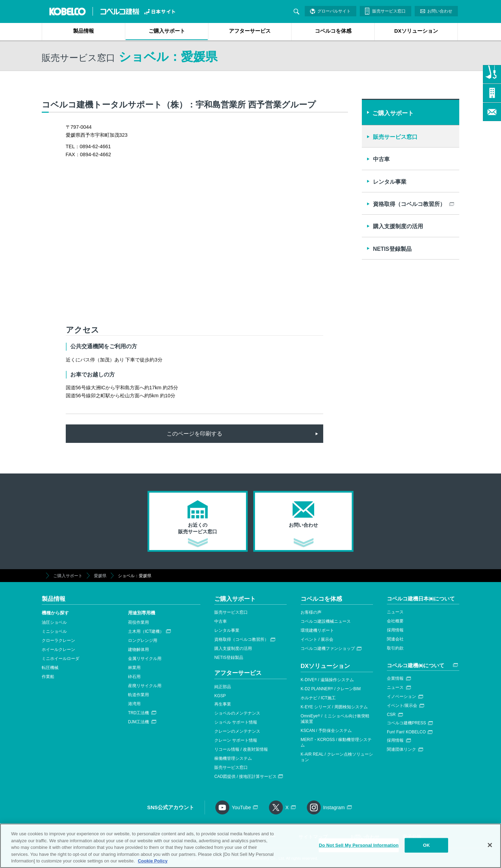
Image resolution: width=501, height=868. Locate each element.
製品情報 (83, 31)
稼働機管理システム (233, 758)
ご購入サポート (167, 31)
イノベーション (401, 696)
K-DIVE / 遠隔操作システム (327, 680)
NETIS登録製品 (392, 249)
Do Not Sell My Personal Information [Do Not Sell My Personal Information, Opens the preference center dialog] (359, 845)
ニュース (395, 612)
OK (427, 845)
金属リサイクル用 (145, 659)
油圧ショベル (54, 622)
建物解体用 (138, 650)
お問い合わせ (440, 11)
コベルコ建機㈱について (416, 665)
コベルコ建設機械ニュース (326, 621)
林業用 (134, 668)
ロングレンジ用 (143, 640)
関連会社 (395, 639)
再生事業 (223, 704)
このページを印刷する (194, 434)
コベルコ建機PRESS (406, 723)
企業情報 (395, 678)
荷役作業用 (138, 622)
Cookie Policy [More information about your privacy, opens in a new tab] (153, 861)
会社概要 (395, 621)
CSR (391, 715)
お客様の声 (311, 612)
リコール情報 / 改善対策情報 (241, 749)
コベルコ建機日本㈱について (421, 599)
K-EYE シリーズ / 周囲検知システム (334, 707)
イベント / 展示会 (317, 639)
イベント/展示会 (402, 706)
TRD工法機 (138, 713)
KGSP (220, 696)
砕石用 (134, 677)
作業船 (48, 677)
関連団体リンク (401, 749)
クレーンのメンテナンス (237, 731)
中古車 (381, 159)
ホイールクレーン (58, 650)
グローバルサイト (334, 11)
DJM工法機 (138, 722)
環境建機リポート (317, 630)
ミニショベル (54, 631)
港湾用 (134, 704)
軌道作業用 (138, 695)
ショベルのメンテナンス (237, 713)
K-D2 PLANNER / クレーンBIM (331, 689)
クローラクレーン (58, 640)
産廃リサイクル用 (145, 686)
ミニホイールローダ (61, 659)
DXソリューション (416, 31)
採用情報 (395, 630)
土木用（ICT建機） (146, 631)
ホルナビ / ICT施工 (318, 698)
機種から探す (55, 613)
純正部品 (223, 687)
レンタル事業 (390, 182)
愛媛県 (100, 576)
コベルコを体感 (333, 31)
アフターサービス (250, 31)
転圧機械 (50, 668)
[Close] (490, 845)
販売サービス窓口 (389, 11)
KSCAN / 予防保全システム (326, 731)
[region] (250, 846)
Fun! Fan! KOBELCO (406, 732)
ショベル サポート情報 (236, 722)
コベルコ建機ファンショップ (328, 648)
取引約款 (395, 648)
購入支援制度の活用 (398, 226)
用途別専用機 (142, 613)
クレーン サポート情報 (236, 740)
